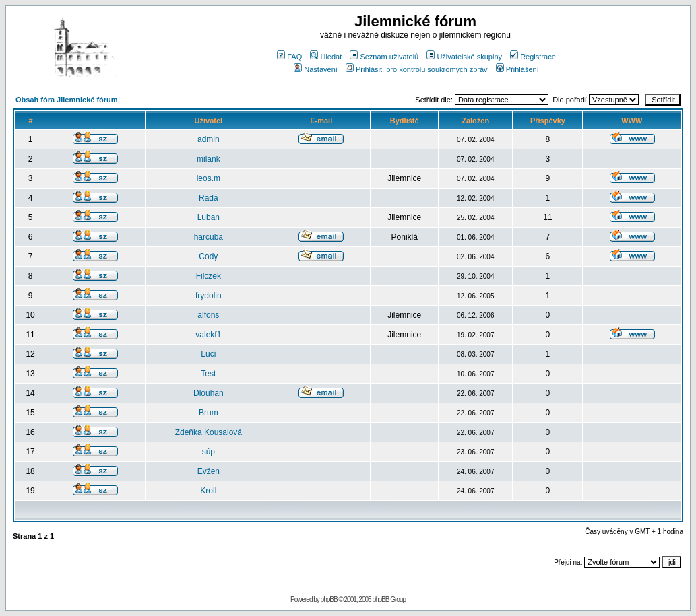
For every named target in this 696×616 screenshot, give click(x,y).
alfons (208, 315)
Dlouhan (209, 393)
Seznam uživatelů (384, 57)
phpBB (329, 600)
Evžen (209, 471)
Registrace (533, 57)
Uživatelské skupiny (464, 57)
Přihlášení (517, 69)
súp (209, 452)
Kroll (208, 491)
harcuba (209, 237)
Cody (208, 256)
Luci (208, 354)
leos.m (209, 178)
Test (208, 374)
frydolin (209, 296)
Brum (209, 413)
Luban (209, 217)
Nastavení (316, 69)
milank (209, 159)
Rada (209, 198)
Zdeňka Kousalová (209, 432)
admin (209, 139)
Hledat (326, 57)
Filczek (209, 276)
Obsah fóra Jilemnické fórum (67, 100)
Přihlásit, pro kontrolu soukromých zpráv (417, 69)
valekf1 (208, 335)
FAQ (289, 57)
